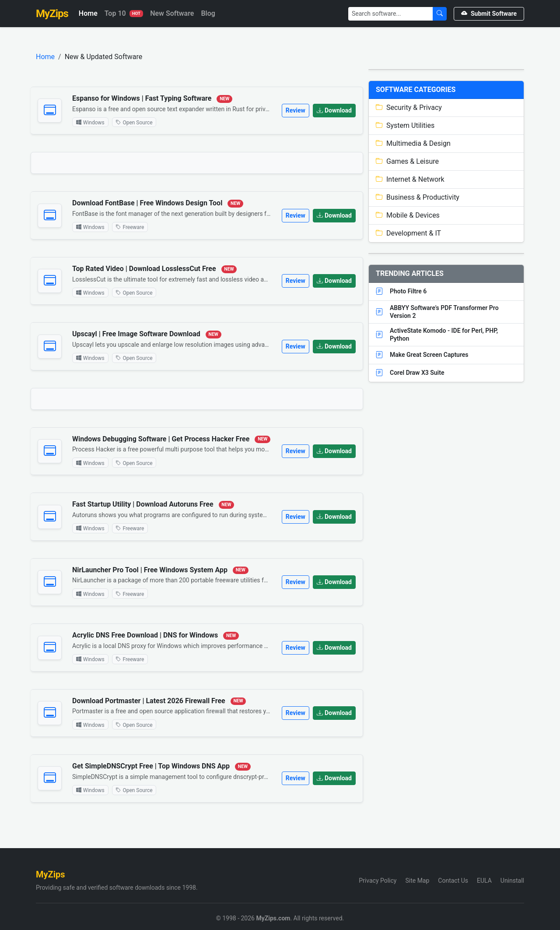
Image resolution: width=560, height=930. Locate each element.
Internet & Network (410, 179)
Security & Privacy (409, 107)
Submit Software (489, 14)
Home (88, 13)
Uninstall (512, 881)
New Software (172, 13)
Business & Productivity (418, 197)
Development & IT (408, 233)
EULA (484, 881)
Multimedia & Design (413, 143)
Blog (208, 13)
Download (334, 110)
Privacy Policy (378, 881)
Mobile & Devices (408, 215)
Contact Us (453, 881)
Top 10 (124, 13)
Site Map (417, 881)
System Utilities (405, 125)
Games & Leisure (407, 161)
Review (296, 110)
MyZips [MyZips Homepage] (52, 14)
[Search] (391, 14)
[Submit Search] (440, 14)
